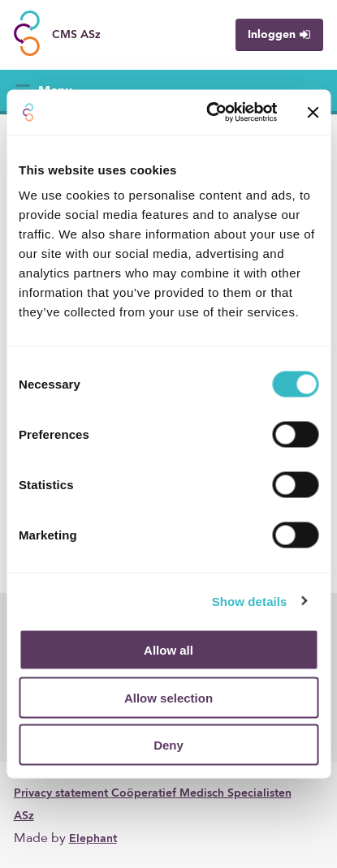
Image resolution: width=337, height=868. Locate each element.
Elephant (93, 839)
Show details (250, 601)
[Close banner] (313, 112)
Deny (168, 745)
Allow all (168, 650)
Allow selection (168, 697)
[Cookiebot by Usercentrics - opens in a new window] (209, 113)
